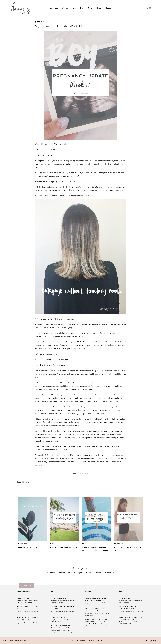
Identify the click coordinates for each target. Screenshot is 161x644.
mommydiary (27, 586)
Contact (83, 641)
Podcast (108, 8)
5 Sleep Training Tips (58, 617)
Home (74, 8)
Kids (84, 544)
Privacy (91, 641)
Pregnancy (40, 22)
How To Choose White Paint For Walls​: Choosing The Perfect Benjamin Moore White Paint (96, 621)
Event (82, 8)
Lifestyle (65, 8)
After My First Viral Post (28, 547)
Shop (77, 641)
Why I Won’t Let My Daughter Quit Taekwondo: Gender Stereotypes (96, 549)
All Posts (51, 573)
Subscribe (109, 573)
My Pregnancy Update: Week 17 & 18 (127, 549)
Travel (90, 8)
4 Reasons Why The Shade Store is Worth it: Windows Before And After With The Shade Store (97, 598)
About (99, 8)
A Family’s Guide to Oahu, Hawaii (64, 547)
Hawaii (53, 544)
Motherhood (53, 8)
